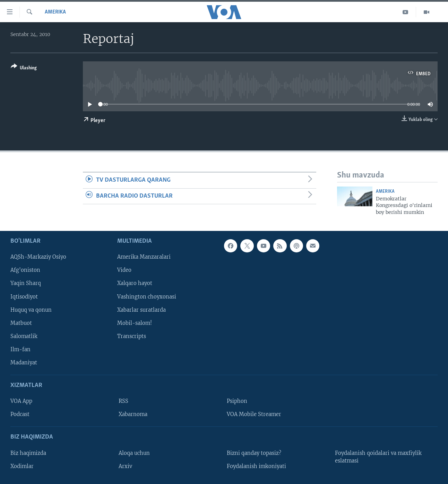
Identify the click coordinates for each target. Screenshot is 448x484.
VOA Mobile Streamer (254, 414)
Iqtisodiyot (24, 297)
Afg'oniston (25, 270)
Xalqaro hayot (135, 284)
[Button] (24, 68)
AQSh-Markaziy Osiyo (38, 257)
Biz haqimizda (28, 453)
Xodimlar (22, 466)
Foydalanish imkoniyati (256, 466)
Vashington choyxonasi (147, 297)
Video (124, 270)
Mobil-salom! (135, 323)
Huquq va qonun (31, 310)
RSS (123, 401)
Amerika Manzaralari (144, 257)
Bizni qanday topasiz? (254, 453)
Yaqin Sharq (26, 284)
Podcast (20, 414)
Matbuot (21, 323)
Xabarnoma (133, 414)
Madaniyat (24, 363)
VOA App (21, 401)
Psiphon (237, 401)
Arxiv (125, 466)
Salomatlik (24, 336)
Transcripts (132, 336)
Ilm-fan (20, 349)
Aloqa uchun (134, 453)
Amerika (55, 12)
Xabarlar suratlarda (141, 310)
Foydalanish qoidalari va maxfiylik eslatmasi (378, 457)
